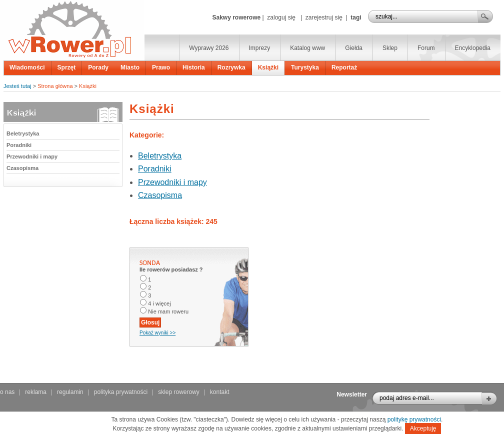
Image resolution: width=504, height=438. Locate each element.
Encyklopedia (473, 48)
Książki (268, 67)
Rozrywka (231, 67)
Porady (98, 67)
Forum (426, 48)
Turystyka (305, 67)
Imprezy (260, 48)
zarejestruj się (324, 17)
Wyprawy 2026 (209, 48)
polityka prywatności (121, 392)
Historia (194, 67)
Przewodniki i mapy (32, 156)
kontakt (220, 392)
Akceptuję (423, 428)
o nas (7, 392)
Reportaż (344, 67)
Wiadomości (27, 67)
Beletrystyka (23, 133)
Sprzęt (67, 67)
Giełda (354, 48)
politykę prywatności (414, 419)
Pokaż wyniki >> (157, 333)
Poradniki (19, 145)
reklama (36, 392)
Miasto (130, 67)
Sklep (390, 48)
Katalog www (307, 48)
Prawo (161, 67)
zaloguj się (281, 17)
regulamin (70, 392)
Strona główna (55, 86)
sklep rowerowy (179, 392)
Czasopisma (22, 168)
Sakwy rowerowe (236, 17)
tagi (356, 17)
